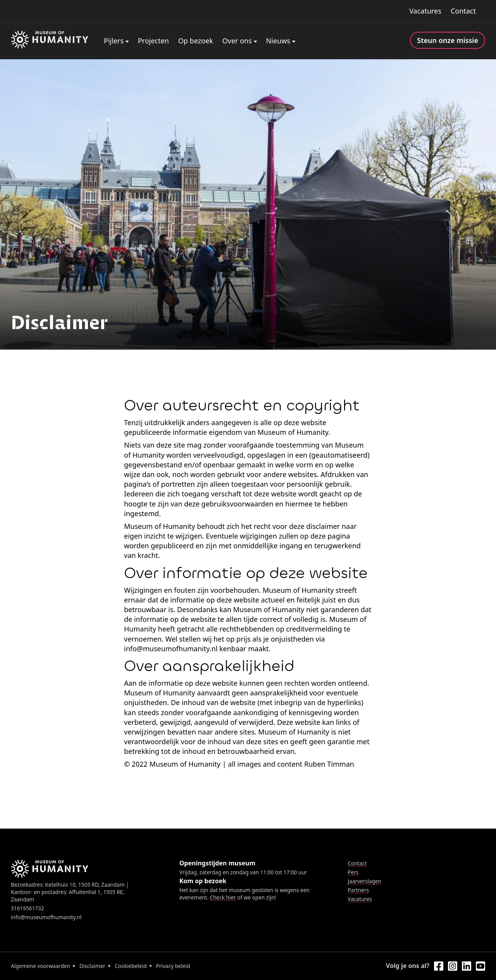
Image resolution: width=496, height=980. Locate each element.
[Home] (50, 41)
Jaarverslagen (364, 881)
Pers (353, 872)
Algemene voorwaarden (40, 966)
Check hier (223, 897)
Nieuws (278, 41)
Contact (463, 11)
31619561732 (28, 908)
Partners (358, 890)
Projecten (153, 41)
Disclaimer (92, 966)
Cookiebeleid (131, 966)
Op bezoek (196, 41)
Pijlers (114, 41)
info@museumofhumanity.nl (46, 917)
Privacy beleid (173, 966)
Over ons (237, 41)
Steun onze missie (448, 40)
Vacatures (425, 11)
